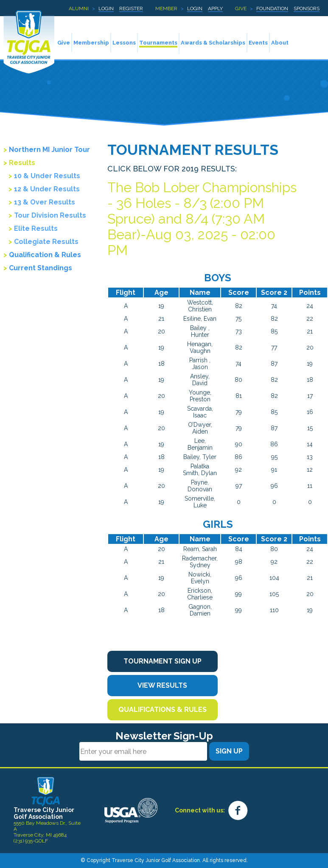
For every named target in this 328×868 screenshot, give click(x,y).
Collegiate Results (46, 242)
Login (106, 8)
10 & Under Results (47, 176)
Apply (215, 8)
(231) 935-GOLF (31, 841)
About (280, 43)
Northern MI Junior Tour (49, 150)
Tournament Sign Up (163, 661)
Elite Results (36, 228)
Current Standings (41, 268)
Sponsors (307, 8)
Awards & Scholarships (213, 43)
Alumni (79, 8)
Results (22, 163)
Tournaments (158, 43)
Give (241, 8)
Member (166, 8)
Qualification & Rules (45, 255)
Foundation (272, 8)
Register (131, 8)
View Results (162, 685)
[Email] (143, 751)
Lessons (124, 43)
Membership (91, 43)
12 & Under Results (47, 189)
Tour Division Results (50, 215)
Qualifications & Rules (163, 710)
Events (258, 43)
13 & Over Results (45, 202)
